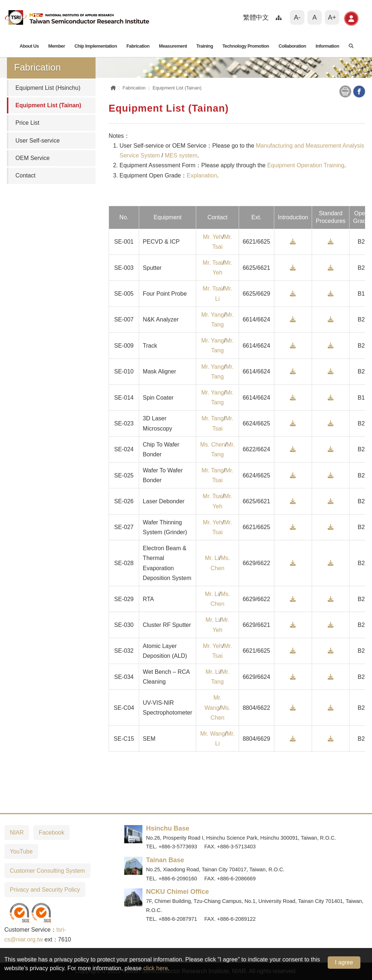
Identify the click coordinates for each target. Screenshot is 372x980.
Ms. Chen (213, 445)
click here (155, 968)
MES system (181, 155)
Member (57, 46)
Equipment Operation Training (306, 165)
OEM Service (33, 158)
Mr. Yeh (213, 237)
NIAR (17, 833)
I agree (344, 962)
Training (205, 46)
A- (297, 17)
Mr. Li (212, 558)
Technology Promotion (246, 46)
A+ (332, 17)
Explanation (202, 175)
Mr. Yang (213, 315)
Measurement (173, 46)
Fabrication (138, 46)
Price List (28, 123)
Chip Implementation (96, 46)
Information (327, 46)
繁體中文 (256, 17)
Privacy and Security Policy (45, 890)
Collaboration (292, 46)
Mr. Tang (213, 418)
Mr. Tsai (213, 263)
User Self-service (38, 141)
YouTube (21, 851)
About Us (29, 46)
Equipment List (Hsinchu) (48, 88)
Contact (26, 175)
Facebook (52, 833)
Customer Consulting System (47, 871)
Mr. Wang (213, 734)
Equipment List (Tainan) (48, 105)
